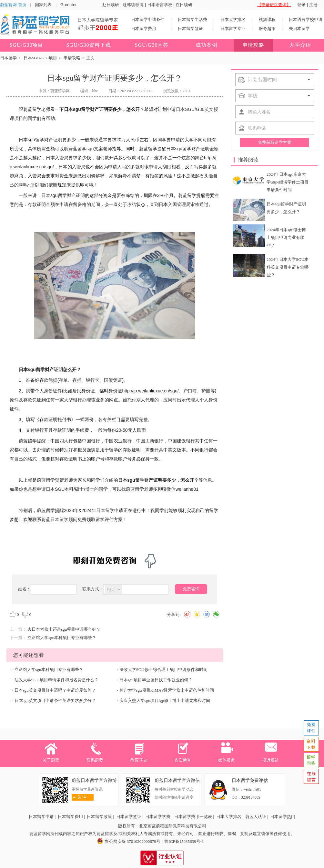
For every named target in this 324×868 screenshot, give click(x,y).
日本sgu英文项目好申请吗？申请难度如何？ (55, 690)
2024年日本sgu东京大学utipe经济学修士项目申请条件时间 (288, 182)
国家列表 (43, 5)
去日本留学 (299, 29)
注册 (313, 5)
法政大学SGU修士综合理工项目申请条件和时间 (163, 670)
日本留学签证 (190, 29)
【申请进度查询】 (274, 5)
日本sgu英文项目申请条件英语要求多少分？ (55, 700)
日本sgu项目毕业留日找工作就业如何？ (156, 680)
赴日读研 (111, 5)
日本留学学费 (158, 817)
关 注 (79, 797)
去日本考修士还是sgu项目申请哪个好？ (64, 629)
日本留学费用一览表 (193, 817)
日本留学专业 (233, 29)
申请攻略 (72, 58)
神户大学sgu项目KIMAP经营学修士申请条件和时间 (167, 690)
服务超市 (267, 29)
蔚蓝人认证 (256, 817)
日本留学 (8, 58)
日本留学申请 (41, 817)
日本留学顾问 (64, 519)
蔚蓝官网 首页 (13, 5)
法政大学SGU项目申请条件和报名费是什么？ (56, 680)
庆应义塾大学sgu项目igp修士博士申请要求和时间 (165, 700)
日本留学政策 (99, 817)
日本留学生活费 (192, 20)
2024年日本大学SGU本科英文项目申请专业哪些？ (288, 267)
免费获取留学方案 (275, 142)
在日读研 (184, 5)
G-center (69, 5)
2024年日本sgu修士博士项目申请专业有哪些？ (286, 237)
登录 (301, 5)
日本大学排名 (233, 20)
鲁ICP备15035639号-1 (184, 841)
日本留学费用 (144, 29)
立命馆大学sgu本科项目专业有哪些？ (62, 638)
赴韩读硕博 (133, 5)
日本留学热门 (283, 817)
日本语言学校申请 (306, 20)
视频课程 (267, 20)
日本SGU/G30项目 (40, 58)
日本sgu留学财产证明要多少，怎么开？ (286, 208)
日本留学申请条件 (148, 20)
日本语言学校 (160, 5)
